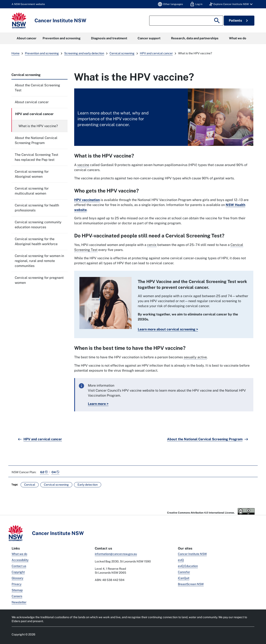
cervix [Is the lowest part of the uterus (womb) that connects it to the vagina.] (152, 245)
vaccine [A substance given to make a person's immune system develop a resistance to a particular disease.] (83, 165)
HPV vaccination (87, 200)
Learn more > (98, 404)
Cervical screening (122, 53)
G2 (44, 472)
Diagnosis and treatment (109, 38)
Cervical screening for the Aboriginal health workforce (36, 241)
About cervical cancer (32, 102)
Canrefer (184, 572)
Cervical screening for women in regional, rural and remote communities (39, 261)
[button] (232, 4)
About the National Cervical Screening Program (36, 140)
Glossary (17, 578)
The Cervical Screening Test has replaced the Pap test (36, 157)
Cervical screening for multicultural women (32, 191)
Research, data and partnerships (195, 38)
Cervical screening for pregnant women (39, 280)
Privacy (17, 584)
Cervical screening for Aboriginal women (32, 174)
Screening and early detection (84, 53)
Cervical (30, 485)
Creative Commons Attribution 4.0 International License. (211, 511)
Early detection (88, 485)
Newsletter (19, 602)
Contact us (19, 566)
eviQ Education (188, 566)
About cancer (26, 38)
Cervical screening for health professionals (37, 208)
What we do (238, 38)
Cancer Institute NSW (192, 554)
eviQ (181, 560)
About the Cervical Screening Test (37, 88)
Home (15, 53)
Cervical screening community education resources (38, 225)
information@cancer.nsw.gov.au (116, 554)
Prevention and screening (62, 38)
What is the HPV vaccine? (38, 126)
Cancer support (149, 38)
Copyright (18, 572)
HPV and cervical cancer (156, 53)
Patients (239, 21)
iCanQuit (184, 578)
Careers (17, 596)
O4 (55, 472)
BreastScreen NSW (191, 584)
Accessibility (20, 560)
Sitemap (17, 590)
